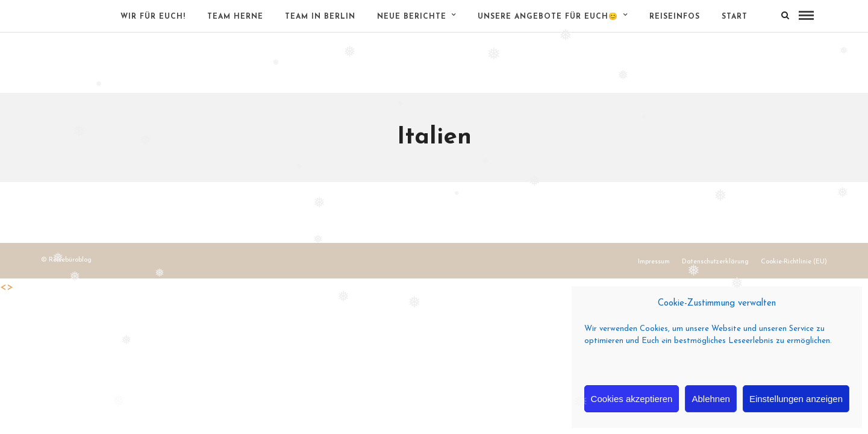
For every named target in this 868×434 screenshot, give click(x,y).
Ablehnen (710, 399)
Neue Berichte (412, 17)
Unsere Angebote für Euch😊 (548, 17)
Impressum (654, 262)
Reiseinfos (675, 17)
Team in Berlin (320, 17)
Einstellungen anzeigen (796, 399)
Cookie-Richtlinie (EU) (794, 262)
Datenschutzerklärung (715, 262)
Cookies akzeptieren (632, 399)
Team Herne (235, 17)
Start (735, 17)
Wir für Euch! (153, 17)
